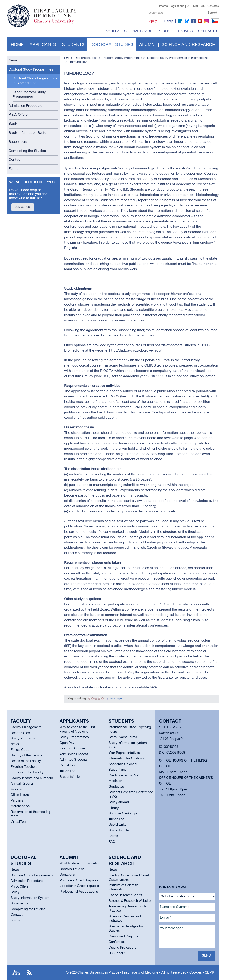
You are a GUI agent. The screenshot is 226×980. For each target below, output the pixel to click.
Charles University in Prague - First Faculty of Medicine (118, 973)
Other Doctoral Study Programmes (29, 95)
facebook (193, 21)
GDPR (209, 973)
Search (213, 13)
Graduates (116, 787)
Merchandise (20, 806)
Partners (17, 801)
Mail (196, 6)
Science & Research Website (130, 901)
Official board (138, 31)
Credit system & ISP (124, 776)
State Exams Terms (123, 737)
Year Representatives (124, 753)
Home (17, 45)
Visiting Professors (122, 948)
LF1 (67, 58)
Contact (15, 160)
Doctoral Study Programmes (31, 70)
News (13, 61)
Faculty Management (26, 727)
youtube (200, 21)
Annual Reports (22, 784)
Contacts (207, 31)
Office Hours (20, 795)
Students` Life (70, 777)
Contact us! (23, 207)
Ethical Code (20, 750)
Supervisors (18, 142)
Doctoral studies (112, 45)
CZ (214, 24)
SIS (203, 6)
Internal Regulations (172, 6)
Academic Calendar (123, 764)
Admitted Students (74, 760)
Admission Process (74, 754)
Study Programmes (74, 737)
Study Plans (118, 770)
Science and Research (188, 45)
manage (116, 699)
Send (206, 956)
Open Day (67, 743)
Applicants (43, 45)
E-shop (169, 21)
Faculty (111, 31)
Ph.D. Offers (18, 115)
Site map (16, 973)
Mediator (115, 781)
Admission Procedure (25, 106)
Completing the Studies (27, 151)
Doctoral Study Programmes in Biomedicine (35, 81)
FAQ (112, 842)
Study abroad (119, 802)
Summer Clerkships (123, 814)
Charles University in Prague (58, 23)
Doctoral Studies (72, 869)
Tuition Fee (67, 771)
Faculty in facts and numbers (32, 778)
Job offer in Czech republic (79, 886)
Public (164, 31)
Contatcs (213, 6)
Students (73, 45)
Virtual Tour (19, 822)
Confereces (117, 942)
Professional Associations (79, 892)
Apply (153, 21)
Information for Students (127, 758)
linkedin (180, 21)
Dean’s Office (20, 733)
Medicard (18, 789)
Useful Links (118, 825)
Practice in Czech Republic (79, 881)
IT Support (117, 953)
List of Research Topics (126, 895)
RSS (29, 973)
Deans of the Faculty (26, 761)
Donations (67, 875)
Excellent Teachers (24, 767)
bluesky (187, 21)
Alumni (147, 45)
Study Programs (23, 739)
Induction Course (72, 749)
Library (114, 808)
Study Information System (29, 133)
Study (13, 124)
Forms (13, 169)
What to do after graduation (80, 863)
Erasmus (184, 31)
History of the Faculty (26, 756)
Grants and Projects (123, 936)
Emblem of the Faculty (27, 772)
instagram (207, 21)
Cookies (196, 973)
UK (189, 6)
